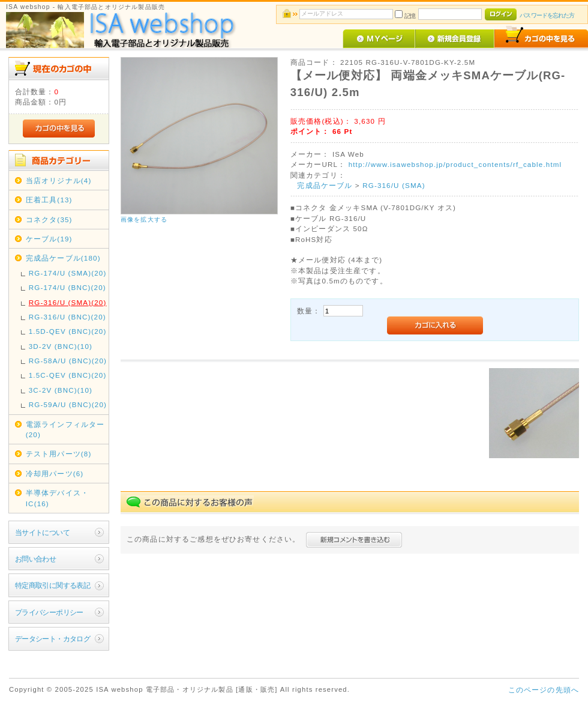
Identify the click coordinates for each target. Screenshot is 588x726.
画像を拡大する (144, 219)
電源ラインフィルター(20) (65, 429)
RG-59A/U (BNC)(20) (68, 404)
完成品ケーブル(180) (63, 258)
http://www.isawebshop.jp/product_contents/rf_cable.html (455, 164)
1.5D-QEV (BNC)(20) (68, 331)
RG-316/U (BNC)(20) (67, 317)
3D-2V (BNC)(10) (61, 346)
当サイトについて (42, 532)
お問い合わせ (36, 559)
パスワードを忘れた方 (547, 15)
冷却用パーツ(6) (55, 473)
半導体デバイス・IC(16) (57, 498)
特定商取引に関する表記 (53, 585)
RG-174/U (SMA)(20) (68, 273)
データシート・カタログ (53, 639)
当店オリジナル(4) (59, 180)
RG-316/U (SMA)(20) (68, 302)
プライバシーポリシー (49, 612)
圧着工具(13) (49, 200)
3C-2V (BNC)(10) (61, 390)
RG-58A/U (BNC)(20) (68, 361)
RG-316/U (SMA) (394, 185)
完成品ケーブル (325, 185)
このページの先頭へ (544, 690)
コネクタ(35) (49, 219)
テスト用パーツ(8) (59, 454)
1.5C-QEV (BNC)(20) (68, 375)
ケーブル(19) (49, 239)
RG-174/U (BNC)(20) (67, 287)
